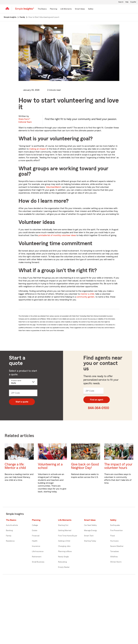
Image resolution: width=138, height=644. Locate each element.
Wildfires (114, 557)
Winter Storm (116, 562)
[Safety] (91, 9)
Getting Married (65, 531)
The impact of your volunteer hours (118, 466)
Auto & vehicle (12, 525)
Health (35, 541)
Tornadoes (114, 551)
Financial (36, 536)
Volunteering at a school (50, 466)
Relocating (62, 562)
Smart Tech (89, 536)
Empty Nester (64, 567)
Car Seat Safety (90, 525)
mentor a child (87, 294)
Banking (9, 531)
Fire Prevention (116, 531)
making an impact (38, 149)
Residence (10, 541)
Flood (112, 536)
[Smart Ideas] (80, 9)
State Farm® (25, 121)
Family (9, 536)
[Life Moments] (66, 9)
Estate (35, 531)
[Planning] (54, 9)
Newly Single (63, 557)
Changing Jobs (64, 546)
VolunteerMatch (54, 187)
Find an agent (97, 400)
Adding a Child (64, 541)
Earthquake (115, 525)
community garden (85, 297)
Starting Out (63, 525)
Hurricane (114, 541)
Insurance (36, 546)
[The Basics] (42, 9)
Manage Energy (91, 531)
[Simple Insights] (25, 10)
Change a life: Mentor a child (15, 466)
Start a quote (22, 402)
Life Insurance (38, 551)
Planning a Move (65, 551)
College (35, 525)
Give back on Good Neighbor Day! (85, 466)
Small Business (38, 562)
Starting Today (90, 541)
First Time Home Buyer (68, 536)
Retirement (37, 557)
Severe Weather (117, 546)
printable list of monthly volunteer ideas (57, 235)
